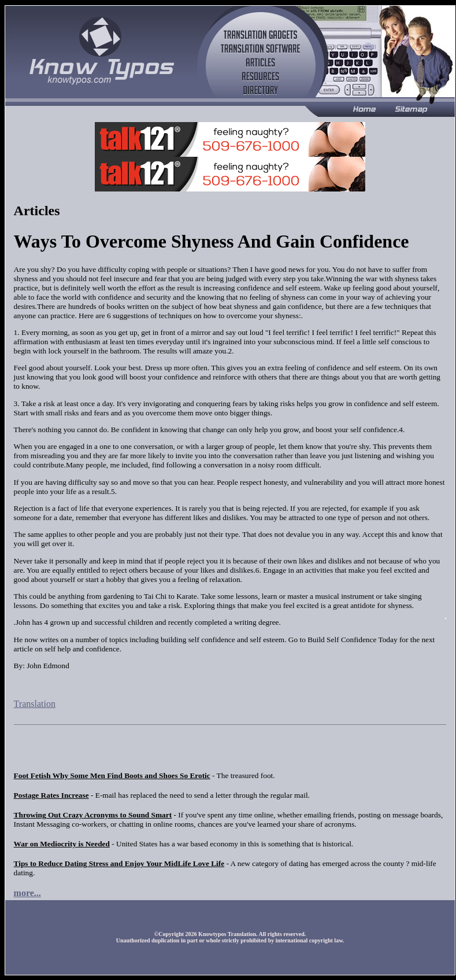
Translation (35, 704)
